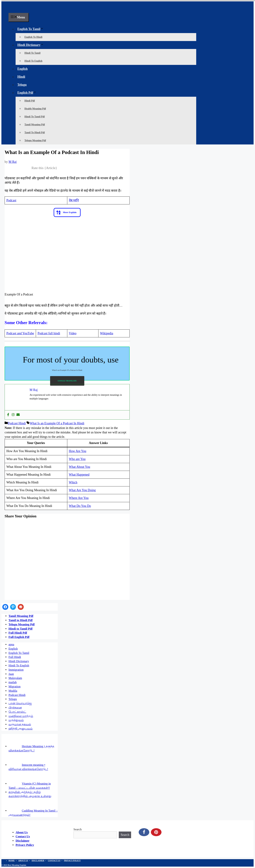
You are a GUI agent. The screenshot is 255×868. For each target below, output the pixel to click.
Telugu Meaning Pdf (35, 140)
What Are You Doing (82, 490)
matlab (13, 682)
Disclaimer (22, 841)
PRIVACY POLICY (72, 860)
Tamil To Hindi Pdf (35, 133)
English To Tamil (31, 29)
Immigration (16, 670)
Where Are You (79, 498)
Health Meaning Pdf (35, 109)
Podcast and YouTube (20, 333)
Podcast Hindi (17, 423)
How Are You (78, 451)
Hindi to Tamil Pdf (21, 629)
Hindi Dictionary (31, 45)
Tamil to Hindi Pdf (21, 620)
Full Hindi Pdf (18, 633)
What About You (80, 467)
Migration (15, 686)
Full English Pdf (19, 637)
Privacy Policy (25, 845)
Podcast (11, 200)
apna (11, 644)
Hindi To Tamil (32, 53)
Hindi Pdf (30, 101)
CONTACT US (54, 860)
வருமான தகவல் (20, 724)
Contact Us (23, 836)
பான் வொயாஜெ (20, 703)
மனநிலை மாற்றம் (21, 716)
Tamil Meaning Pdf (35, 125)
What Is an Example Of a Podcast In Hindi (57, 423)
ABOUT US (23, 860)
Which (73, 482)
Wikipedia (107, 333)
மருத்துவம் (16, 720)
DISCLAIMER (38, 860)
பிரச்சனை (15, 708)
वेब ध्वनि (74, 200)
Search (78, 829)
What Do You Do (80, 506)
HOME (12, 860)
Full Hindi (15, 657)
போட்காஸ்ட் (17, 712)
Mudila (13, 691)
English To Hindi (33, 37)
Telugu (22, 85)
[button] (67, 212)
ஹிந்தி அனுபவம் (21, 729)
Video (73, 333)
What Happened (79, 475)
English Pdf (28, 93)
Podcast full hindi (49, 333)
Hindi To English (33, 61)
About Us (22, 832)
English (22, 69)
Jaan (11, 674)
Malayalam (15, 678)
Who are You (77, 459)
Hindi (21, 77)
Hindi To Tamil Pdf (35, 117)
